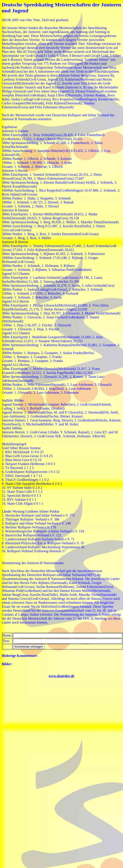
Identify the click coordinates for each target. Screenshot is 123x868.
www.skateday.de (61, 676)
